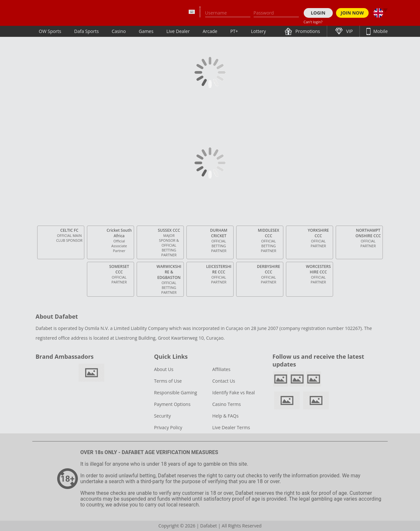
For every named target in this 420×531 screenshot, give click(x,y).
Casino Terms (226, 404)
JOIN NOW (352, 13)
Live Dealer (178, 31)
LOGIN (318, 13)
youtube (314, 379)
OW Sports (50, 31)
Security (163, 416)
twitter (297, 379)
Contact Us (224, 381)
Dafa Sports (87, 31)
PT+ (234, 31)
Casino (119, 31)
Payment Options (172, 404)
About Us (164, 369)
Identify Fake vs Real (234, 393)
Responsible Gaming (176, 393)
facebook (281, 379)
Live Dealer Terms (231, 427)
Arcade (210, 31)
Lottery (258, 31)
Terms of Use (168, 381)
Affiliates (221, 369)
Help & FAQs (225, 416)
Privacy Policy (168, 427)
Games (146, 31)
